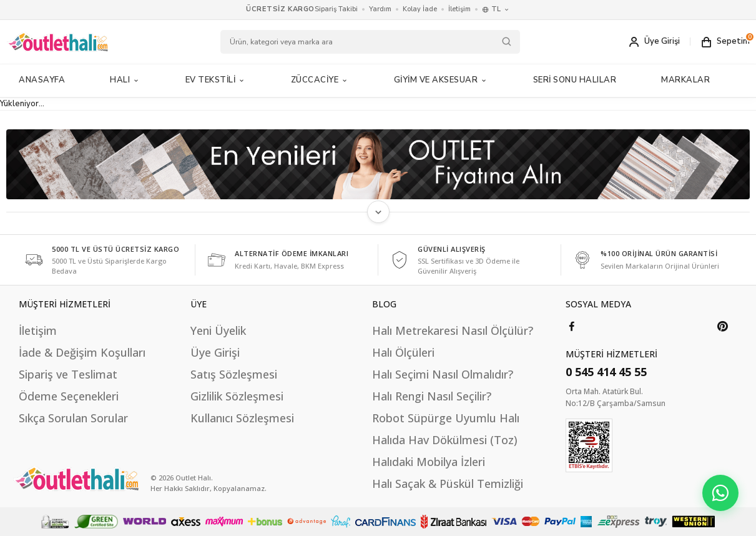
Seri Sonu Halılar (575, 80)
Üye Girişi (215, 352)
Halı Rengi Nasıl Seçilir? (432, 396)
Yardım (380, 9)
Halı (125, 80)
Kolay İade (420, 9)
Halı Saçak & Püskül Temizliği (448, 484)
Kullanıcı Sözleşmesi (242, 418)
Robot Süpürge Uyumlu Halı (446, 418)
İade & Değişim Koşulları (82, 352)
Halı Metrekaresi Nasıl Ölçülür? (453, 330)
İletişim (459, 9)
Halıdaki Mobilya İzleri (429, 462)
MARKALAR (685, 80)
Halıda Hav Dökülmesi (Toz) (445, 440)
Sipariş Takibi (336, 9)
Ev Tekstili (216, 80)
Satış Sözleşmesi (234, 374)
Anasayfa (42, 80)
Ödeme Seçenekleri (69, 396)
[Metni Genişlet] (378, 212)
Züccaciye (320, 80)
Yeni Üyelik (218, 330)
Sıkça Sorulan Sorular (73, 418)
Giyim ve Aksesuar (441, 80)
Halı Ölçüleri (403, 352)
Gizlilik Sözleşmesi (237, 396)
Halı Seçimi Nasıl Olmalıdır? (443, 374)
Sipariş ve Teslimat (68, 374)
